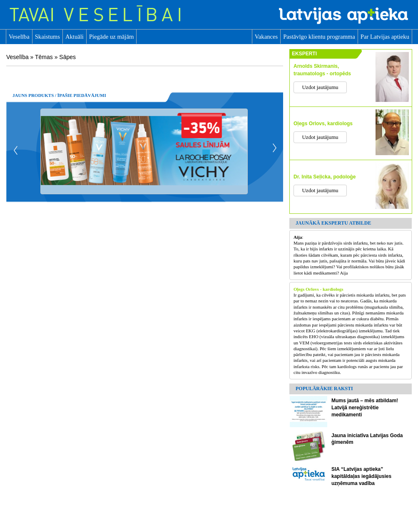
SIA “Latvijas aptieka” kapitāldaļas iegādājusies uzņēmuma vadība (361, 476)
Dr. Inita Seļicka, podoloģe (325, 177)
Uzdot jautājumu (320, 87)
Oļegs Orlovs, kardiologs (323, 124)
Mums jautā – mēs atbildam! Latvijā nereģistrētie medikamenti (365, 408)
